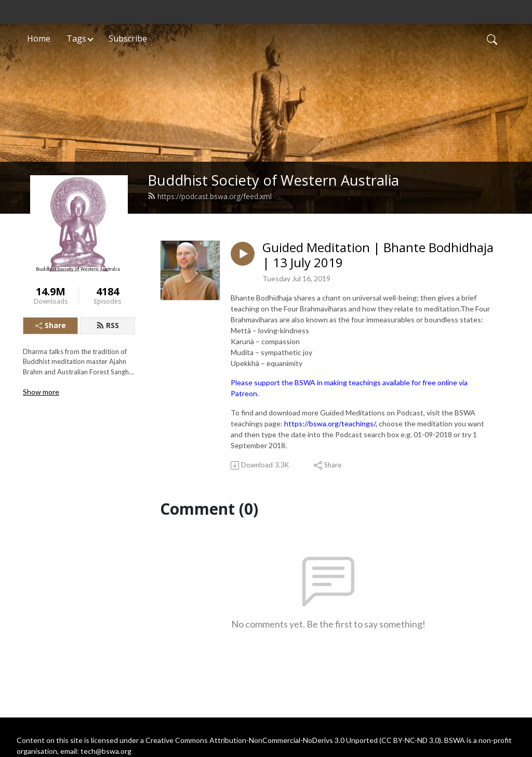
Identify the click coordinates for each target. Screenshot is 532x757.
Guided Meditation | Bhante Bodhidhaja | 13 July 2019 (378, 255)
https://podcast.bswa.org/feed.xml (210, 196)
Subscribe (128, 38)
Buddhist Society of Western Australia (273, 180)
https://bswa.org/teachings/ (330, 423)
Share (51, 325)
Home (39, 38)
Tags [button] (76, 38)
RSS (108, 325)
